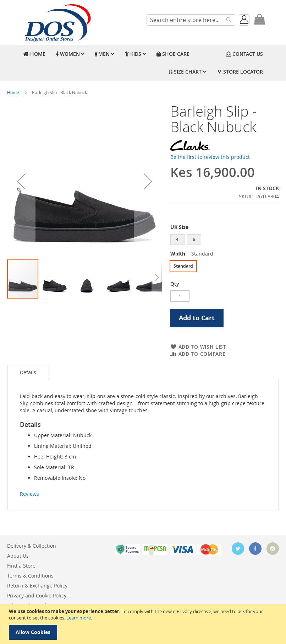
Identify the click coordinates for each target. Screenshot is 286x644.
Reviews (29, 494)
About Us (18, 556)
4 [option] (177, 239)
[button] (21, 181)
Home (13, 92)
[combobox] (191, 20)
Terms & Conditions (30, 576)
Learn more (79, 618)
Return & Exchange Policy (37, 586)
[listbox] (225, 240)
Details (28, 372)
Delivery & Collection (32, 546)
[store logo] (57, 23)
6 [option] (194, 239)
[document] (144, 624)
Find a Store (21, 566)
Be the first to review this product (210, 157)
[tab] (28, 372)
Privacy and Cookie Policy (37, 595)
